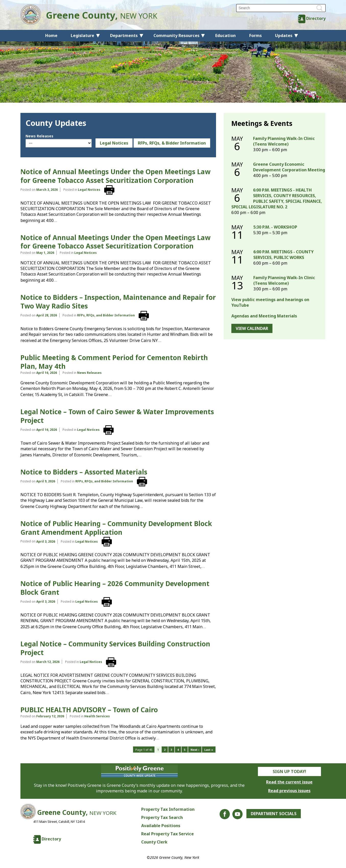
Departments (124, 35)
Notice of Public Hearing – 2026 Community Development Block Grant (115, 588)
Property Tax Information (168, 809)
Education (225, 35)
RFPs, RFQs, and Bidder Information (106, 315)
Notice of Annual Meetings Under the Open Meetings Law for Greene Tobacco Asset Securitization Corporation (115, 176)
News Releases (39, 136)
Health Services (97, 716)
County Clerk (154, 842)
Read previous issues (289, 791)
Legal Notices (114, 143)
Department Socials (274, 814)
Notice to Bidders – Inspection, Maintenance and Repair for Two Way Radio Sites (118, 302)
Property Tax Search (162, 817)
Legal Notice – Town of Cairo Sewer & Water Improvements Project (117, 416)
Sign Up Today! (289, 771)
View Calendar (252, 328)
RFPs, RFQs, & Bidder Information (172, 143)
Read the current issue (289, 782)
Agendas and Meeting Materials (264, 316)
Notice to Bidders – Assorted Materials (84, 472)
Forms (255, 35)
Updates (284, 35)
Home (51, 35)
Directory (316, 18)
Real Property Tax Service (168, 834)
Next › (195, 750)
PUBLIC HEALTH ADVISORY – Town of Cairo (89, 710)
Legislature (82, 35)
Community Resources (176, 35)
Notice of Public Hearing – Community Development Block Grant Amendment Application (116, 528)
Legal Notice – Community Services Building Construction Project (115, 648)
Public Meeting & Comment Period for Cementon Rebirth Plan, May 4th (114, 362)
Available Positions (161, 826)
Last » (209, 750)
